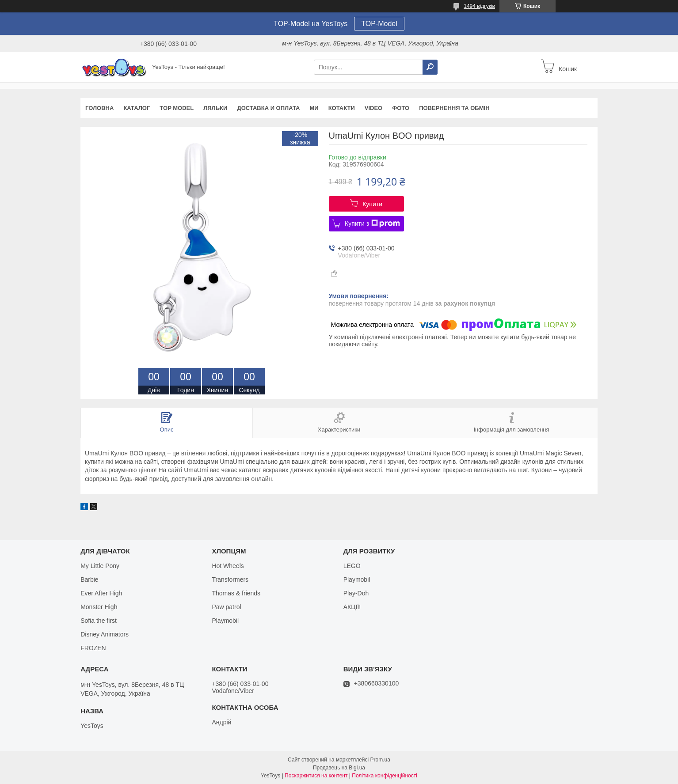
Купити (372, 204)
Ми (314, 108)
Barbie (89, 579)
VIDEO (373, 108)
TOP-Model (379, 24)
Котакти (342, 108)
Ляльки (215, 108)
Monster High (99, 607)
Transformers (230, 579)
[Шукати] (430, 67)
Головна (99, 108)
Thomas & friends (236, 593)
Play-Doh (356, 593)
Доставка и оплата (268, 108)
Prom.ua (380, 760)
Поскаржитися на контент (316, 776)
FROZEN (93, 648)
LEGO (352, 566)
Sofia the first (99, 621)
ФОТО (401, 108)
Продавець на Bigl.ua (339, 768)
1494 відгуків (479, 6)
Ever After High (101, 593)
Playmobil (225, 621)
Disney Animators (105, 634)
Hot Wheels (228, 566)
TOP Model (177, 108)
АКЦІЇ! (352, 607)
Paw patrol (226, 607)
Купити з (372, 223)
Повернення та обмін (454, 108)
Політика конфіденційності (385, 776)
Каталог (137, 108)
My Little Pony (100, 566)
